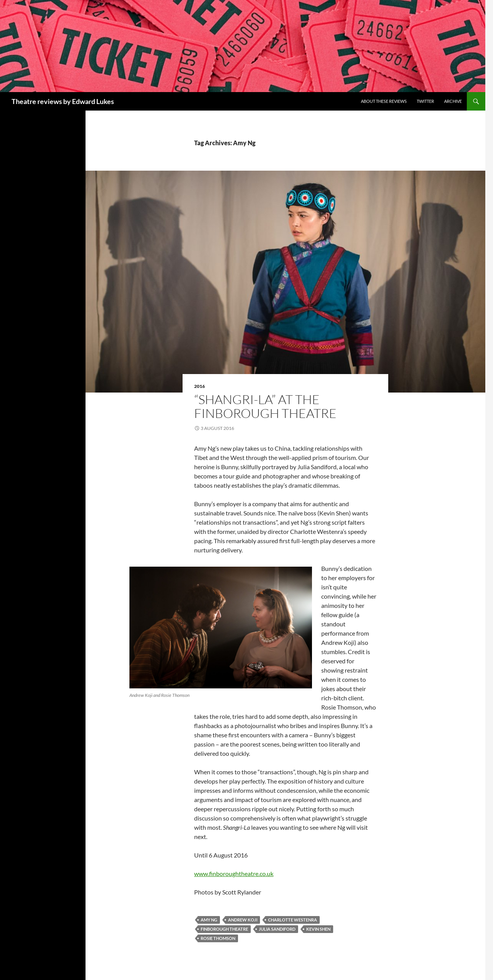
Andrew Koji (243, 920)
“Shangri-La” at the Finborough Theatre (265, 406)
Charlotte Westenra (293, 920)
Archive (453, 101)
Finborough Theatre (224, 929)
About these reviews (384, 101)
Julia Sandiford (277, 929)
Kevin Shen (318, 929)
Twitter (425, 101)
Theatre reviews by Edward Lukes (63, 101)
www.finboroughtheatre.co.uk (234, 873)
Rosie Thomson (218, 938)
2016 (200, 386)
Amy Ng (209, 920)
